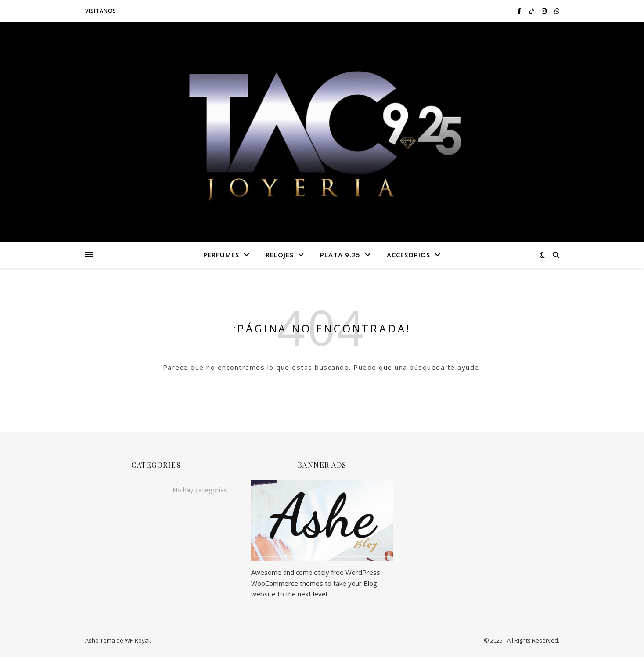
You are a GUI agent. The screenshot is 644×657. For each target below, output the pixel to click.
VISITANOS (101, 11)
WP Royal (137, 640)
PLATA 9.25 (340, 255)
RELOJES (280, 255)
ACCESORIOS (408, 255)
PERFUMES (221, 255)
